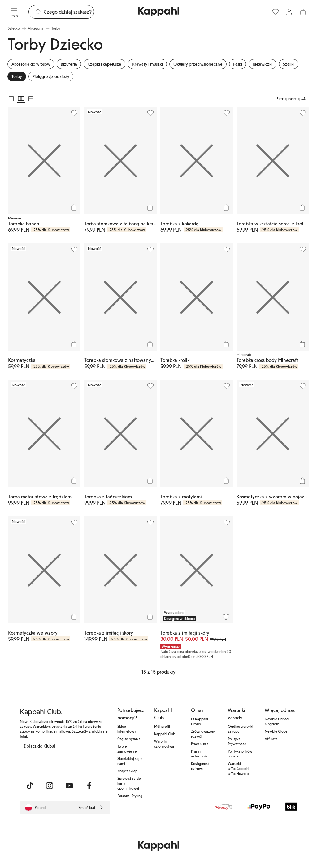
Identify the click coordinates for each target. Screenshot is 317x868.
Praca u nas (200, 744)
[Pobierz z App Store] (38, 765)
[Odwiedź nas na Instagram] (50, 786)
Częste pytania (129, 739)
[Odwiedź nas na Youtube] (69, 786)
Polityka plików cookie (240, 753)
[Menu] (14, 12)
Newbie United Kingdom (277, 721)
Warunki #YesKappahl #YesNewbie (239, 768)
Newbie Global (277, 731)
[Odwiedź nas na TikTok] (30, 786)
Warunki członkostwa (164, 744)
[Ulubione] (276, 12)
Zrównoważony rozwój (203, 734)
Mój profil (162, 726)
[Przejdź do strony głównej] (158, 12)
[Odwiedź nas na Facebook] (89, 786)
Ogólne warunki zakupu (241, 729)
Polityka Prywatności (237, 741)
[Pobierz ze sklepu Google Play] (79, 765)
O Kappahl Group (200, 721)
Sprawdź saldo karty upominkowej (129, 783)
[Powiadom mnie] (226, 617)
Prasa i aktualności (200, 753)
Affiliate (271, 739)
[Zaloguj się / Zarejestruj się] (289, 12)
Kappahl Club (165, 734)
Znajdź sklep (127, 771)
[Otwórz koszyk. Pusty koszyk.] (303, 12)
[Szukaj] (69, 12)
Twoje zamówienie (127, 749)
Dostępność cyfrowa (200, 766)
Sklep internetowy (127, 729)
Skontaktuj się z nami (130, 761)
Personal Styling (130, 796)
